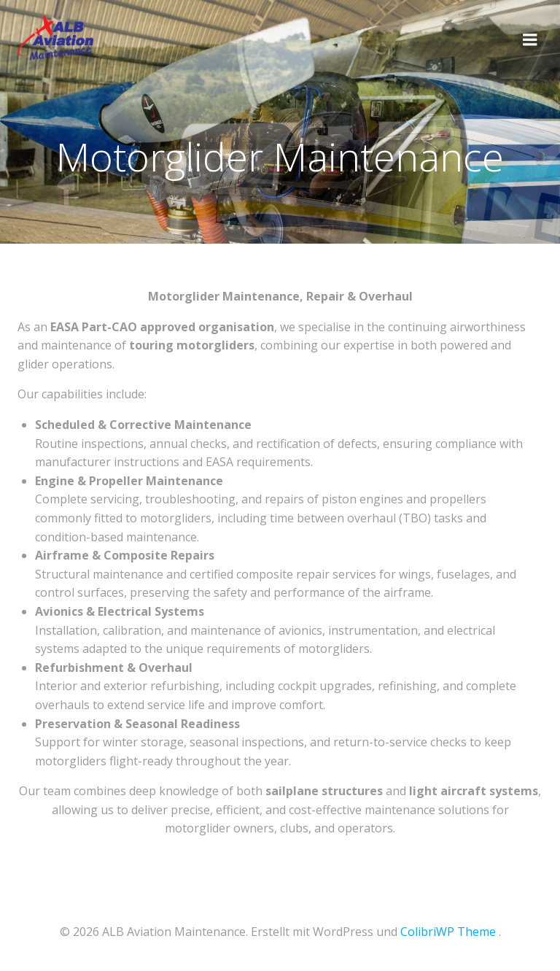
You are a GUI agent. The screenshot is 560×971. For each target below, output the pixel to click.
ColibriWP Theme (448, 932)
